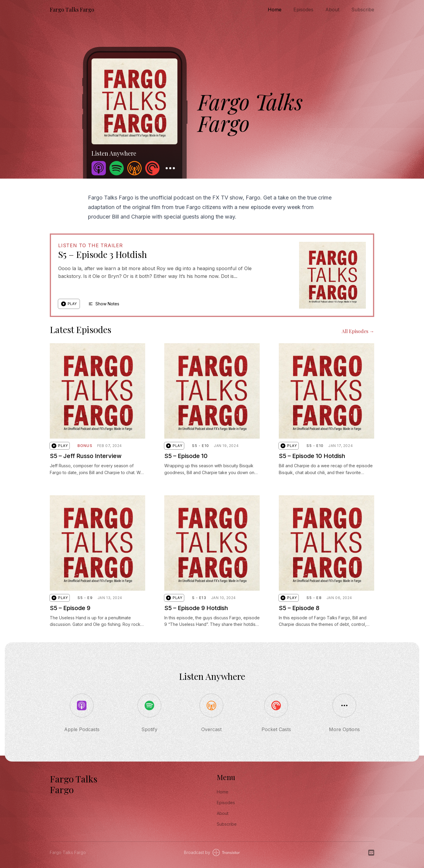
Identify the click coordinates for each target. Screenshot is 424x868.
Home (275, 10)
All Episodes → (358, 331)
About (332, 10)
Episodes (303, 10)
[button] (69, 304)
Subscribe (363, 10)
